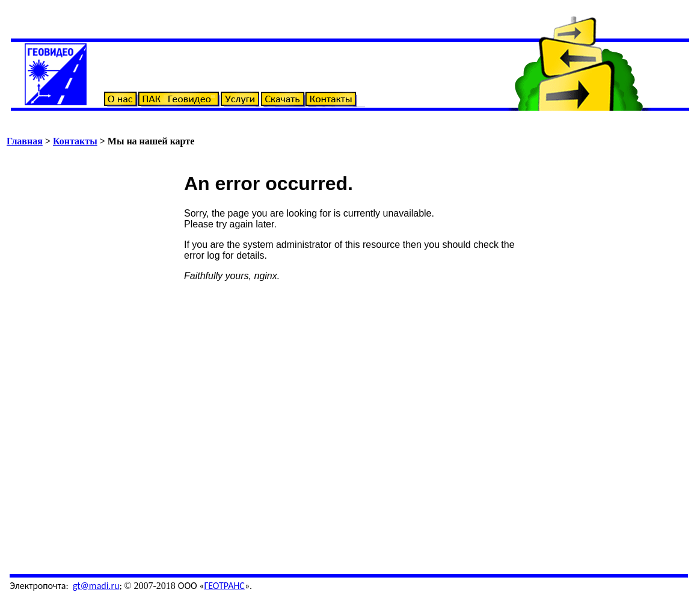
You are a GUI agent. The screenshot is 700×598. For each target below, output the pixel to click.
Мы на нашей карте (151, 141)
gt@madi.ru (96, 586)
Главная (25, 141)
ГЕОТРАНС (224, 586)
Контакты (75, 141)
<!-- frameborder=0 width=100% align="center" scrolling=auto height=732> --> (352, 357)
